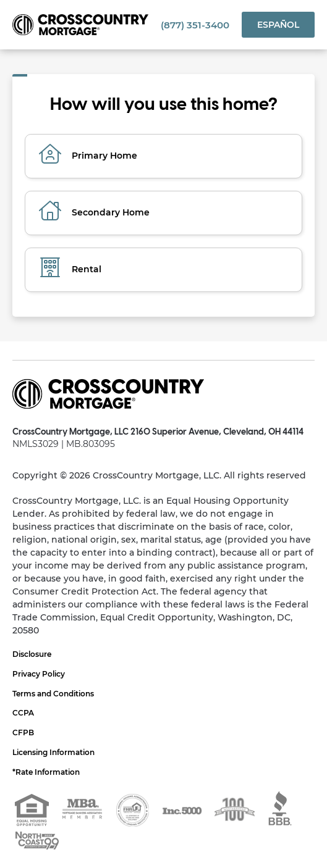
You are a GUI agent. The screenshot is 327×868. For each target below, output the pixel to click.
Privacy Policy (39, 674)
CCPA (23, 713)
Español (278, 25)
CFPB (23, 732)
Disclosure (32, 654)
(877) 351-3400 (195, 25)
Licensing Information (53, 752)
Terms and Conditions (53, 694)
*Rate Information (46, 772)
